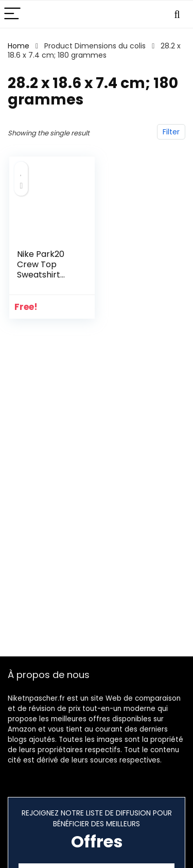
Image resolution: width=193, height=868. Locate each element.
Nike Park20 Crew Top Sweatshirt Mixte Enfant (42, 270)
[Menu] (12, 14)
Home (19, 46)
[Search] (177, 14)
